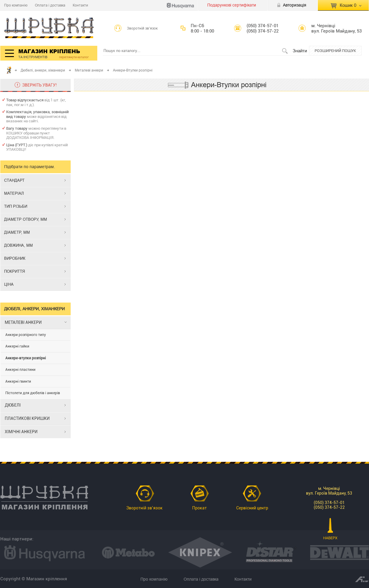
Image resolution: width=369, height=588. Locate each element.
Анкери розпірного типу (26, 335)
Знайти (300, 51)
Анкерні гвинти (18, 381)
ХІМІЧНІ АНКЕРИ (21, 432)
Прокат (199, 508)
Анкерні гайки (17, 346)
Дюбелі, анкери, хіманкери (43, 70)
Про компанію (16, 5)
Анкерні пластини (20, 370)
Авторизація (295, 5)
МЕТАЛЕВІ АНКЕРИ (23, 322)
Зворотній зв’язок (142, 28)
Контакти (80, 5)
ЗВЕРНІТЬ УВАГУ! (39, 85)
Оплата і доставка (50, 5)
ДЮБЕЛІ (13, 405)
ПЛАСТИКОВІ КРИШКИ (27, 418)
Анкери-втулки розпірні (26, 358)
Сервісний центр (252, 508)
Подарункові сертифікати (232, 5)
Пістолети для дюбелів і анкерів (33, 393)
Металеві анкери (89, 70)
